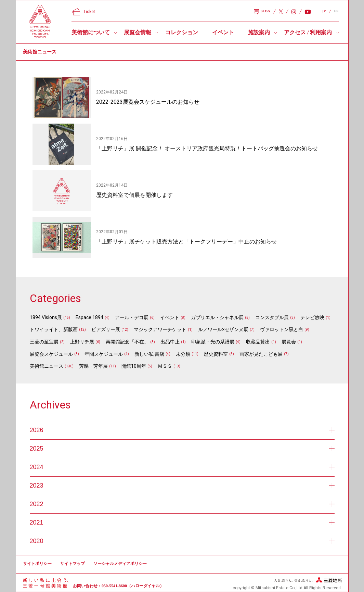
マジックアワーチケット (160, 329)
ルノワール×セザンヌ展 (223, 329)
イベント (223, 32)
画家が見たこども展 (261, 354)
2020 (182, 541)
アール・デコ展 (132, 317)
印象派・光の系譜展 (213, 342)
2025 (182, 449)
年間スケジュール (104, 354)
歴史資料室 (216, 354)
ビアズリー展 (106, 329)
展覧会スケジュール (51, 354)
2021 (182, 522)
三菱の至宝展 (44, 342)
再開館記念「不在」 (127, 342)
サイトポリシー (37, 564)
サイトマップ (73, 564)
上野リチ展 (82, 342)
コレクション (182, 32)
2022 (182, 504)
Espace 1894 (89, 317)
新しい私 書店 (149, 354)
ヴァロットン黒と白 (282, 329)
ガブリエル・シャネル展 (217, 317)
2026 (182, 430)
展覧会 (289, 342)
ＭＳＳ (165, 366)
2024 (182, 467)
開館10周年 (134, 366)
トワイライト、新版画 (54, 329)
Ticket (83, 12)
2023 (182, 486)
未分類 (183, 354)
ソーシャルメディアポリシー (120, 564)
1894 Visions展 (46, 317)
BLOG (262, 12)
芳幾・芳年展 (93, 366)
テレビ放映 (312, 317)
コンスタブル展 (272, 317)
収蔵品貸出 (258, 342)
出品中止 (170, 342)
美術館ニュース (47, 366)
